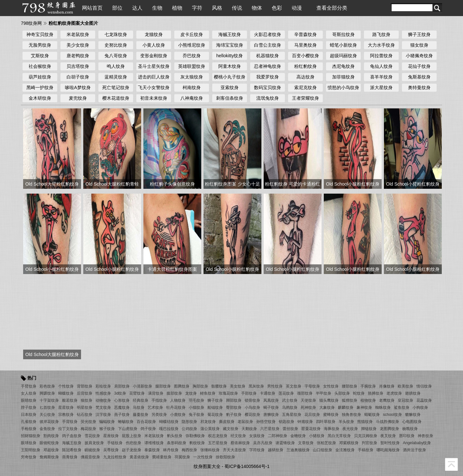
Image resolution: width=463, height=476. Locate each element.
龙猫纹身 (154, 34)
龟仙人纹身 (381, 66)
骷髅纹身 (219, 386)
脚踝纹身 (47, 393)
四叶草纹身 (326, 422)
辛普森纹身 (305, 34)
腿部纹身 (163, 386)
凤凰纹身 (271, 400)
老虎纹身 (394, 393)
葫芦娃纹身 (40, 77)
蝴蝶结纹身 (169, 422)
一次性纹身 (203, 457)
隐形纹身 (189, 422)
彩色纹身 (47, 386)
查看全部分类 (332, 8)
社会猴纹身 (40, 66)
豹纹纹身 (197, 443)
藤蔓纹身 (141, 415)
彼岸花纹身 (49, 422)
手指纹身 (159, 400)
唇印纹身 (407, 436)
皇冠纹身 (405, 400)
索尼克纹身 (305, 87)
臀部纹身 (234, 407)
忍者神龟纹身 (268, 66)
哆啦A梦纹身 (78, 87)
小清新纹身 (142, 386)
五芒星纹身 (218, 443)
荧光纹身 (88, 422)
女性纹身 (331, 386)
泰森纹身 (152, 450)
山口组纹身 (322, 450)
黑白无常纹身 (339, 436)
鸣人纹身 (116, 66)
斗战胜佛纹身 (387, 422)
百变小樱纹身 (305, 56)
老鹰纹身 (387, 400)
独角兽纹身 (351, 415)
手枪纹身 (29, 429)
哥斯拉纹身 (343, 34)
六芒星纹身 (270, 429)
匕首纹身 (47, 407)
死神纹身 (308, 407)
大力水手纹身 (381, 45)
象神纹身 (364, 407)
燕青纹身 (70, 457)
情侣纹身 (424, 386)
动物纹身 (103, 400)
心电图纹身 (412, 422)
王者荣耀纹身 (305, 98)
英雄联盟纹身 (192, 66)
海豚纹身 (331, 429)
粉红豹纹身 (305, 66)
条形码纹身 (177, 443)
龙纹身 (191, 393)
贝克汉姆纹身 (366, 436)
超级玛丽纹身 (343, 56)
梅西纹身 (189, 450)
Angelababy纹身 (417, 443)
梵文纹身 (103, 407)
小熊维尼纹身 (192, 45)
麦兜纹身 (78, 98)
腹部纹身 (174, 393)
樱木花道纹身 (116, 98)
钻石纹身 (85, 415)
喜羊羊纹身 (381, 77)
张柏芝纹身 (326, 443)
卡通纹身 (268, 393)
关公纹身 (47, 415)
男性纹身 (275, 386)
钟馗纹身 (305, 422)
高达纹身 (305, 77)
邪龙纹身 (208, 422)
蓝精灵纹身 (116, 77)
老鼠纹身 (245, 422)
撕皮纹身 (227, 422)
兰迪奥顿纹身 (298, 450)
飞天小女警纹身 (154, 87)
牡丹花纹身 (176, 407)
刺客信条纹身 (230, 98)
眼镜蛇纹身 (49, 443)
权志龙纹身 (218, 436)
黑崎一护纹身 (40, 87)
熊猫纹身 (365, 422)
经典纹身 (141, 400)
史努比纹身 (116, 45)
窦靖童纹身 (162, 457)
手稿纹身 (366, 450)
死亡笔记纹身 (116, 87)
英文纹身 (294, 386)
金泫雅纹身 (345, 450)
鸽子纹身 (148, 429)
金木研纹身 (40, 98)
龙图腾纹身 (389, 429)
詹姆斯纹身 (49, 457)
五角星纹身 (292, 415)
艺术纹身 (155, 407)
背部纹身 (85, 386)
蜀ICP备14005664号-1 (247, 466)
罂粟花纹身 (311, 429)
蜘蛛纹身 (383, 407)
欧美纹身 (405, 386)
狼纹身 (86, 400)
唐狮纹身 (271, 415)
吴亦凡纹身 (263, 443)
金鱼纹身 (47, 429)
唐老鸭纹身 (78, 56)
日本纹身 (29, 415)
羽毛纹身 (196, 400)
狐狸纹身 (350, 400)
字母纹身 (312, 386)
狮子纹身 (215, 400)
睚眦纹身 (92, 450)
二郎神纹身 (277, 436)
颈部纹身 (305, 393)
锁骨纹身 (252, 400)
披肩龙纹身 (94, 443)
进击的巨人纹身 (154, 77)
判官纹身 (369, 443)
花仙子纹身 (419, 66)
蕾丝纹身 (290, 429)
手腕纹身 (368, 386)
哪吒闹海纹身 (388, 450)
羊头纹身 (346, 422)
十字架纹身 (49, 400)
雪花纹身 (92, 436)
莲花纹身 (286, 393)
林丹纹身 (171, 450)
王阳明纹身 (31, 450)
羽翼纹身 (182, 457)
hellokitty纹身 (230, 56)
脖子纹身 (29, 407)
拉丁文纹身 (68, 429)
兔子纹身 (196, 415)
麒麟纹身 (346, 407)
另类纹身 (159, 415)
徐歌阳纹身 (225, 457)
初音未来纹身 (154, 98)
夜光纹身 (350, 429)
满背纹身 (156, 393)
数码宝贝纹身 (268, 87)
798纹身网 (31, 23)
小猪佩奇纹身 (419, 56)
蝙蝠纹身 (107, 422)
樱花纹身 (252, 415)
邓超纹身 (51, 450)
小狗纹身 (420, 407)
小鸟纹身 (252, 407)
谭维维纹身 (154, 443)
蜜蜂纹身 (331, 415)
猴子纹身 (107, 429)
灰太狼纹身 (192, 77)
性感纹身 (103, 393)
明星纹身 (85, 407)
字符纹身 (257, 450)
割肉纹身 (51, 436)
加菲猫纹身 (343, 77)
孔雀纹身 (29, 422)
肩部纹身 (122, 386)
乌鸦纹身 (290, 407)
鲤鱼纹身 (208, 393)
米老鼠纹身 (78, 34)
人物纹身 (178, 400)
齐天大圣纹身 (234, 450)
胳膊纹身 (376, 393)
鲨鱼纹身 (402, 407)
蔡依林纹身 (240, 443)
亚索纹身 (230, 87)
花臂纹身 (137, 393)
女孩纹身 (257, 436)
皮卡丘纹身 (192, 34)
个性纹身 (66, 386)
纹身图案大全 (207, 466)
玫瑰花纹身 (228, 393)
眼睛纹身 (29, 400)
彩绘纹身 (103, 386)
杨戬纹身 (410, 429)
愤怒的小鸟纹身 (343, 87)
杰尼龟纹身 (343, 66)
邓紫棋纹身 (349, 443)
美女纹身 (238, 386)
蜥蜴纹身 (126, 422)
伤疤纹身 (133, 443)
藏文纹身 (231, 429)
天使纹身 (308, 400)
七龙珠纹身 (116, 34)
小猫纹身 (196, 407)
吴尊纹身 (111, 450)
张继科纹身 (210, 450)
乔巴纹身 (192, 56)
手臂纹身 (29, 386)
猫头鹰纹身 (329, 400)
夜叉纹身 (388, 436)
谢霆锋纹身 (285, 443)
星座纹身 (111, 436)
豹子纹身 (234, 415)
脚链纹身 (369, 429)
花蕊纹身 (424, 400)
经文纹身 (238, 436)
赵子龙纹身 (132, 450)
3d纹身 (120, 393)
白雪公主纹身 (268, 45)
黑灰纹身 (256, 386)
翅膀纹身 (413, 393)
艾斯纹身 (40, 56)
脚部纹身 (234, 400)
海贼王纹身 (230, 34)
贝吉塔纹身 (78, 66)
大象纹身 (327, 407)
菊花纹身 (215, 415)
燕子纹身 (122, 415)
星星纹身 (66, 407)
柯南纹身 (192, 87)
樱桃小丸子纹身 (230, 77)
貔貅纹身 (413, 415)
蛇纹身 (359, 393)
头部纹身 (342, 393)
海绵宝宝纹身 (230, 45)
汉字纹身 (103, 415)
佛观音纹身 (90, 457)
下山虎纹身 (128, 429)
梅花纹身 (88, 429)
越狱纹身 (276, 450)
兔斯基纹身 (419, 77)
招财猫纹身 (31, 436)
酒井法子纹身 (414, 450)
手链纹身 (115, 443)
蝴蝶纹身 (66, 393)
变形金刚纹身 (154, 56)
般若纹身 (70, 400)
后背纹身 (85, 393)
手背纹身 (70, 422)
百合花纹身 (146, 422)
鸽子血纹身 (72, 436)
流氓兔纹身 (268, 98)
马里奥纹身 (305, 45)
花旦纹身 (312, 415)
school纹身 (392, 415)
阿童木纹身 (230, 66)
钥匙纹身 (286, 422)
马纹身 (139, 407)
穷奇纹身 (29, 457)
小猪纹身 (317, 436)
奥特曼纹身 (419, 87)
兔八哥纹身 (116, 56)
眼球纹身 (29, 443)
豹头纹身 (175, 436)
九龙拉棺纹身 (115, 457)
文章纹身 (306, 443)
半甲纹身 (323, 393)
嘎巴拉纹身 (169, 429)
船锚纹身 (215, 407)
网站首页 (92, 8)
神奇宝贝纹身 (40, 34)
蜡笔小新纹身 (343, 45)
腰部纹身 (350, 386)
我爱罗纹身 (268, 77)
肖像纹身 (387, 386)
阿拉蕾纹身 (381, 56)
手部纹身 (249, 393)
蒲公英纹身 (210, 429)
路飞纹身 (381, 34)
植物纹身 (368, 400)
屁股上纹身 (132, 436)
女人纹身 (29, 393)
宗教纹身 (66, 415)
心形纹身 (122, 400)
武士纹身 (290, 400)
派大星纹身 (381, 87)
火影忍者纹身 (268, 34)
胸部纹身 (200, 386)
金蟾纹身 (298, 436)
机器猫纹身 (268, 56)
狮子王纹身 (419, 34)
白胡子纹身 (78, 77)
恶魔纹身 (122, 407)
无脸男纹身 (40, 45)
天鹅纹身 (249, 429)
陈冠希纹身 (72, 450)
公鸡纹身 (189, 429)
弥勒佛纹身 (195, 436)
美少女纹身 (78, 45)
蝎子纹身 (271, 407)
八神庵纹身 (192, 98)
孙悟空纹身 (266, 422)
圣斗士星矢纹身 (154, 66)
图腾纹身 (182, 386)
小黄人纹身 (154, 45)
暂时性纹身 (390, 443)
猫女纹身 (419, 45)
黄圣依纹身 (139, 457)
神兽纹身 (425, 436)
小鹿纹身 (178, 415)
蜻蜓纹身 (372, 415)
